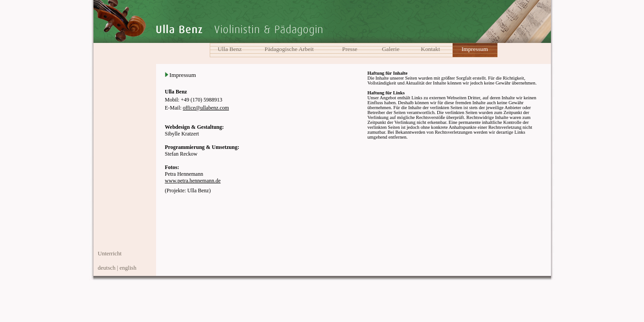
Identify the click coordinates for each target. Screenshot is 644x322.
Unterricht (110, 253)
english (128, 268)
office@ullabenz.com (206, 108)
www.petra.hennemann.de (193, 181)
